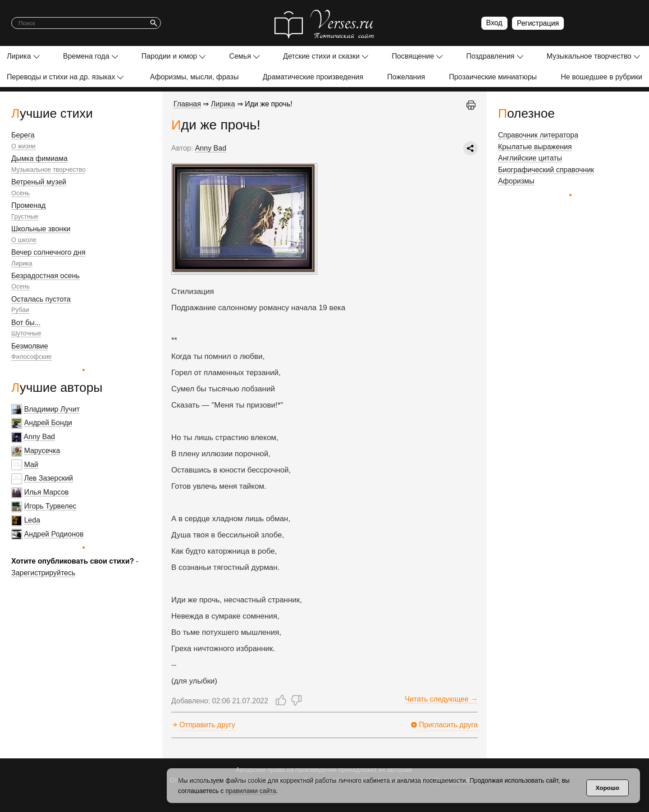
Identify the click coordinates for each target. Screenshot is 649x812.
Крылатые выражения (535, 147)
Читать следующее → (441, 699)
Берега (23, 135)
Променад (28, 205)
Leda (32, 520)
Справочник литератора (538, 135)
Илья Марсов (46, 492)
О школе (24, 240)
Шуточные (26, 333)
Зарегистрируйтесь (43, 573)
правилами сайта (251, 791)
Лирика (19, 56)
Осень (21, 193)
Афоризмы (516, 181)
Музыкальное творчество (589, 56)
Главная (187, 104)
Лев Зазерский (48, 478)
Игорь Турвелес (50, 506)
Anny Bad (39, 437)
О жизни (23, 146)
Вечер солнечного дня (48, 252)
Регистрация (538, 23)
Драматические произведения (313, 77)
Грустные (25, 216)
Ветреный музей (39, 182)
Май (31, 465)
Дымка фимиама (39, 158)
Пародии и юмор (169, 56)
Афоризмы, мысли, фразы (194, 77)
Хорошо (608, 788)
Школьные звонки (41, 229)
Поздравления (490, 56)
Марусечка (42, 451)
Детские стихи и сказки (321, 56)
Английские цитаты (530, 158)
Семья (240, 56)
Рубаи (20, 310)
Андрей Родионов (54, 534)
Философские (32, 357)
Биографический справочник (546, 170)
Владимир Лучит (52, 409)
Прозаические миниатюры (493, 77)
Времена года (86, 56)
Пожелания (406, 77)
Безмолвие (30, 346)
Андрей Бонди (48, 423)
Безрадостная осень (46, 276)
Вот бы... (26, 323)
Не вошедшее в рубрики (601, 77)
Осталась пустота (41, 299)
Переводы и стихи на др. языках (61, 77)
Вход (494, 23)
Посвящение (413, 56)
